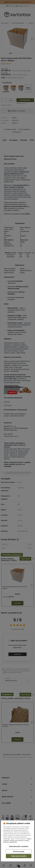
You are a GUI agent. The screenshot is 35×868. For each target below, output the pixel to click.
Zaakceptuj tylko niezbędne (19, 846)
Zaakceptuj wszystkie (19, 856)
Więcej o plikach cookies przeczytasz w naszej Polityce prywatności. (17, 840)
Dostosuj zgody (19, 852)
